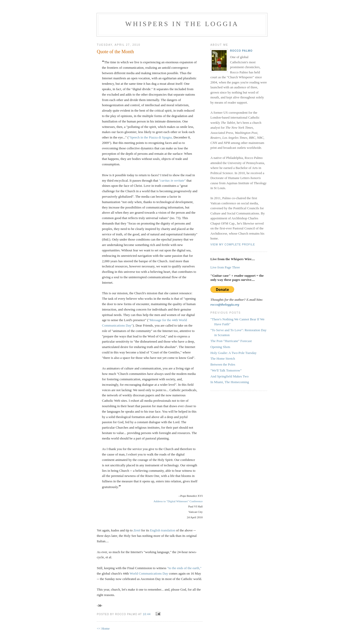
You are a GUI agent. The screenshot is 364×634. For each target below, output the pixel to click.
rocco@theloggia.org (225, 304)
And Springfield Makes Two (230, 376)
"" (172, 180)
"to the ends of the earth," (184, 568)
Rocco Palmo (241, 51)
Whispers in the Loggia (182, 24)
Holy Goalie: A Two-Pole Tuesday (234, 353)
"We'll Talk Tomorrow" (226, 370)
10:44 (147, 614)
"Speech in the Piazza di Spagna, (151, 137)
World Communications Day (149, 573)
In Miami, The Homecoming (230, 382)
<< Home (103, 628)
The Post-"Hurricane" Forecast (231, 341)
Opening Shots (220, 347)
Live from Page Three (225, 267)
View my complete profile (233, 245)
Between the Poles (223, 364)
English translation (163, 530)
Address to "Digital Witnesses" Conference (178, 501)
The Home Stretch (223, 358)
